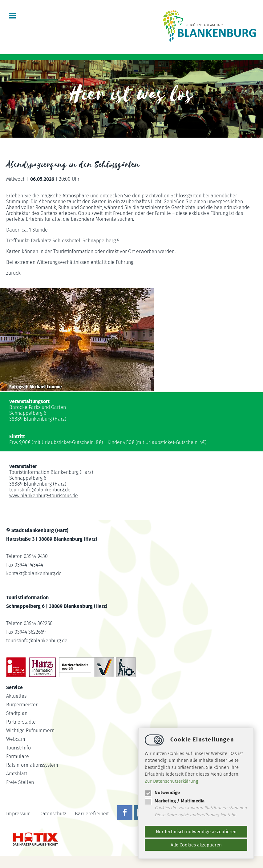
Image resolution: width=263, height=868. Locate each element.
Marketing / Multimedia (175, 801)
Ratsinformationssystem (32, 765)
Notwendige (162, 793)
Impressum (18, 814)
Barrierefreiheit (92, 814)
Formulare (18, 756)
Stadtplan (17, 713)
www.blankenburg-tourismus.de (44, 496)
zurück (13, 273)
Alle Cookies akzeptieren (196, 845)
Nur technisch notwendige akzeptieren (196, 832)
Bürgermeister (22, 705)
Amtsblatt (17, 774)
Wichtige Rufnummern (30, 731)
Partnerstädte (21, 722)
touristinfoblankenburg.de (40, 490)
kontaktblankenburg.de (34, 573)
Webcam (16, 739)
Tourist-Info (18, 748)
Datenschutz (53, 814)
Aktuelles (16, 696)
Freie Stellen (20, 782)
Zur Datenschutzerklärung (172, 781)
